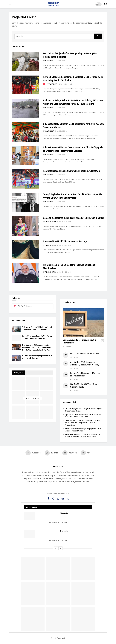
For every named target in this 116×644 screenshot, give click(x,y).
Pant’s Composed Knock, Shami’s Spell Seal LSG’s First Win (71, 171)
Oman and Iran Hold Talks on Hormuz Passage (65, 241)
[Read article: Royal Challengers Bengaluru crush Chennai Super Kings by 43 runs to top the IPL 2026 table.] (25, 85)
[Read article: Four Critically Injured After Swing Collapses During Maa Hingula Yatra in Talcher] (25, 61)
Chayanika (64, 513)
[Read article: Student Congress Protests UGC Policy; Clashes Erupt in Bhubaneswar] (16, 338)
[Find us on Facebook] (33, 453)
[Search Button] (106, 4)
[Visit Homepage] (54, 4)
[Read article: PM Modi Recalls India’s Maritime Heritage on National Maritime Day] (25, 273)
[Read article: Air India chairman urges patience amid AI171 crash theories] (16, 358)
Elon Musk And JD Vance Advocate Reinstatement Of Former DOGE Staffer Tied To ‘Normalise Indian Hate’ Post (37, 347)
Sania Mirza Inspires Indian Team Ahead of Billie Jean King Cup (74, 218)
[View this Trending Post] (44, 84)
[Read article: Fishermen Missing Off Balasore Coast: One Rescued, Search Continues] (16, 329)
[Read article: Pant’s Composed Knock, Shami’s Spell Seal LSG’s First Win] (25, 179)
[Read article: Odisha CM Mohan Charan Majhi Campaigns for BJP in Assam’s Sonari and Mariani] (25, 132)
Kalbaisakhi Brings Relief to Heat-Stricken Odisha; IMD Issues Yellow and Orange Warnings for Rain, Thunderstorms (83, 423)
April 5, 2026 (60, 61)
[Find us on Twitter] (52, 453)
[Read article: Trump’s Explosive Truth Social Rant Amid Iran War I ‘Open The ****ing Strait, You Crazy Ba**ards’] (25, 202)
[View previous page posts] (56, 548)
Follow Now (33, 398)
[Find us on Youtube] (70, 453)
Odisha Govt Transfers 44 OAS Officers (84, 354)
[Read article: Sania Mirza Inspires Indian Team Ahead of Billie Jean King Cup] (25, 226)
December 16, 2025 (56, 523)
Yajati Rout (49, 61)
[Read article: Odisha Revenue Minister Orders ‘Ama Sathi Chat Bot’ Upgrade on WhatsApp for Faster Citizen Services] (25, 155)
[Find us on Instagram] (58, 499)
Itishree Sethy (50, 222)
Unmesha (64, 531)
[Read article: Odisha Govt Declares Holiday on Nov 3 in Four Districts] (84, 322)
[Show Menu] (10, 4)
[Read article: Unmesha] (30, 534)
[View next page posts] (60, 548)
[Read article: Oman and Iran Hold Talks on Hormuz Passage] (25, 249)
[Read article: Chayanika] (30, 516)
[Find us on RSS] (86, 453)
